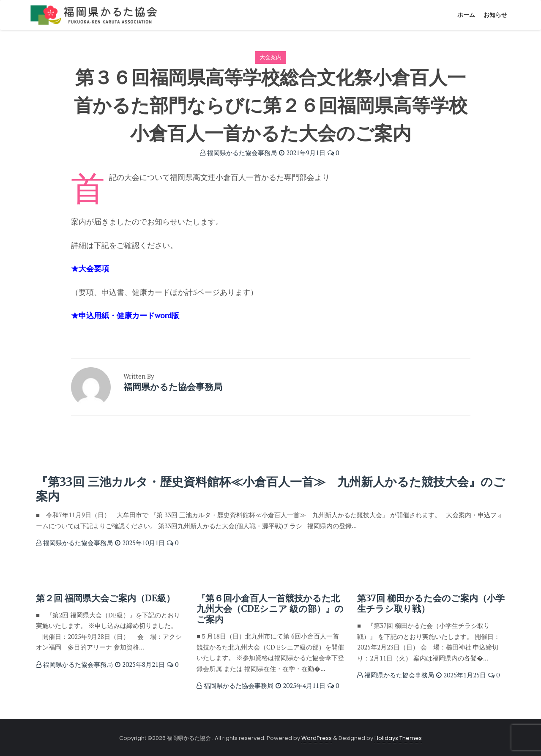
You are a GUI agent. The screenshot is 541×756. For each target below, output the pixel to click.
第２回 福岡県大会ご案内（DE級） (105, 598)
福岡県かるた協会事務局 (238, 153)
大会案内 (270, 57)
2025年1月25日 (461, 675)
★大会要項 (90, 268)
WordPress (317, 738)
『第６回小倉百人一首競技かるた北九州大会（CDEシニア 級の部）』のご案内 (270, 609)
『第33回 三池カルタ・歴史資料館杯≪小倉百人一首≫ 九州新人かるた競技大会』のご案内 (270, 489)
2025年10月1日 (140, 543)
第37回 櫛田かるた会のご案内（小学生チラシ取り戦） (431, 603)
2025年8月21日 (140, 664)
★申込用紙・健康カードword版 (125, 315)
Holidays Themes (398, 738)
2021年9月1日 (302, 153)
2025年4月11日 (301, 685)
